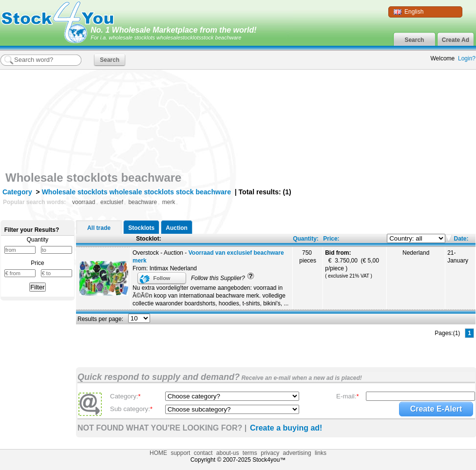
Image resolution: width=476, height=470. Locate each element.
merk (169, 202)
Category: (125, 396)
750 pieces (308, 257)
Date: (460, 239)
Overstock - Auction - (208, 257)
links (321, 453)
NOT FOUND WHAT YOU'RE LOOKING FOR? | (162, 428)
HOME (158, 453)
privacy (270, 453)
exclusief (112, 202)
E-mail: (348, 396)
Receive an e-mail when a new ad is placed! (301, 378)
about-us (228, 453)
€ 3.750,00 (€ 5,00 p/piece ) (352, 264)
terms (250, 453)
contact (203, 453)
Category (17, 192)
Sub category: (131, 409)
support (180, 453)
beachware (143, 202)
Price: (331, 239)
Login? (467, 58)
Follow (162, 278)
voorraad (84, 202)
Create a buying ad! (286, 428)
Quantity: (306, 239)
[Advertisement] (412, 133)
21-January (458, 257)
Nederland (416, 253)
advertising (297, 453)
